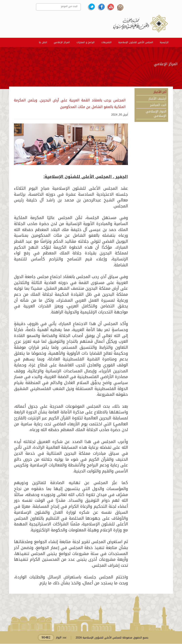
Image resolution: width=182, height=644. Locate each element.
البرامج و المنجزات (85, 42)
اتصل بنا (43, 42)
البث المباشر (158, 105)
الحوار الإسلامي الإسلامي (156, 114)
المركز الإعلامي (62, 42)
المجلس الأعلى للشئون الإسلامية (136, 42)
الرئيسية (164, 42)
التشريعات (106, 42)
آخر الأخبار (160, 92)
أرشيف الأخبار (157, 99)
